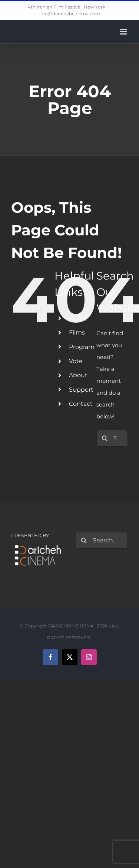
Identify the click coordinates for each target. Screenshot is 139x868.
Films (77, 332)
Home (78, 318)
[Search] (105, 438)
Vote (76, 361)
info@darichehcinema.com (70, 14)
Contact (81, 404)
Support (81, 390)
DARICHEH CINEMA (71, 626)
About (78, 375)
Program (82, 347)
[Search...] (102, 540)
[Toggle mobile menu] (124, 32)
